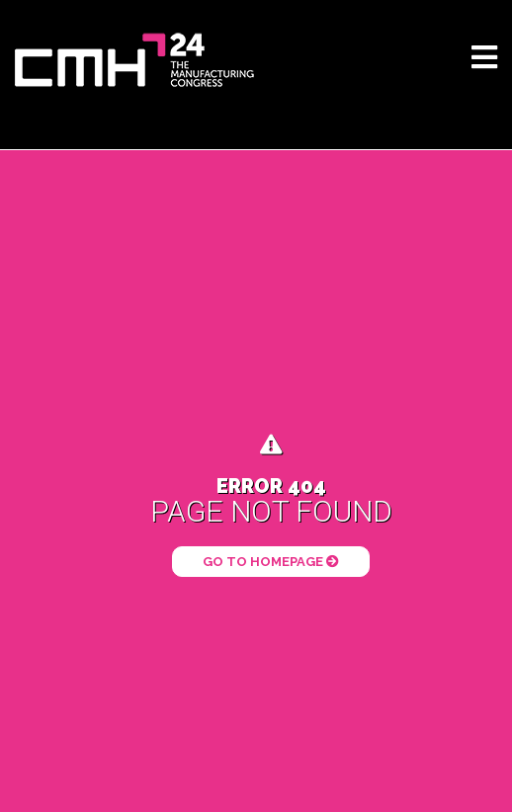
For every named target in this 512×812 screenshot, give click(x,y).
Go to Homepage (271, 562)
